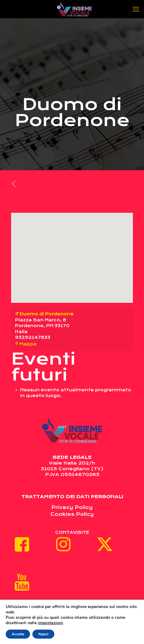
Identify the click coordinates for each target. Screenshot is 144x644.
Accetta (18, 634)
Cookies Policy (72, 514)
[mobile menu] (136, 9)
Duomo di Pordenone (44, 314)
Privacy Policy (72, 507)
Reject (43, 634)
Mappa (26, 344)
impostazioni (50, 623)
